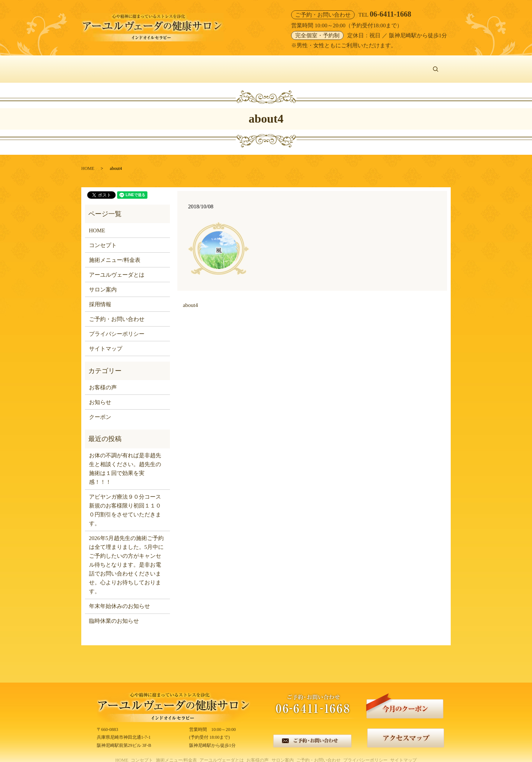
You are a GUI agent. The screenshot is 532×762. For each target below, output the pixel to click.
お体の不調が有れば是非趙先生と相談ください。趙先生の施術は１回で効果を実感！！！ (125, 461)
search (439, 65)
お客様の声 (306, 65)
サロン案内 (345, 65)
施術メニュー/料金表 (189, 65)
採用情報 (100, 296)
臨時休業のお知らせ (114, 613)
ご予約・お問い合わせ (398, 65)
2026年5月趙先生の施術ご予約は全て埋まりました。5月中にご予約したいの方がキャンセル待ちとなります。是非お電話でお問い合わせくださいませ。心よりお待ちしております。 (127, 557)
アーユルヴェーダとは (253, 65)
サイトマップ (106, 340)
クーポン (100, 409)
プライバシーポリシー (117, 325)
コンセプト (138, 65)
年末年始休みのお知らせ (120, 598)
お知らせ (100, 394)
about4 (190, 297)
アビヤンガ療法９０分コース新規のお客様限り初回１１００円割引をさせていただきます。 (125, 502)
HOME (105, 65)
